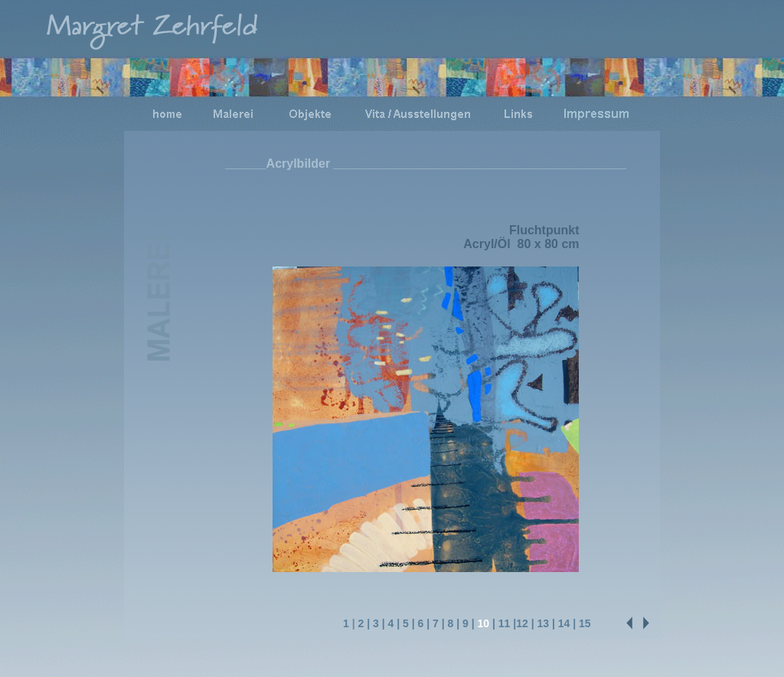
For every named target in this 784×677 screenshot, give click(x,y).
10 (484, 623)
